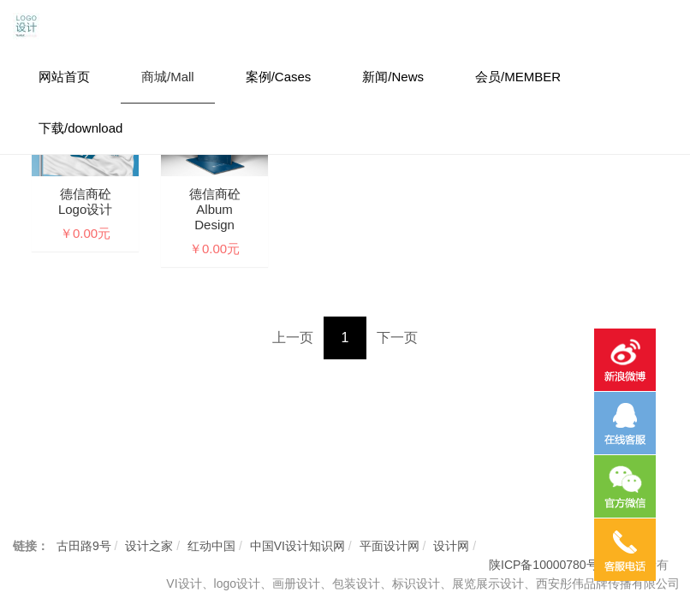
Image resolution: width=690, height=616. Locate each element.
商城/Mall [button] (168, 77)
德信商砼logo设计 (85, 201)
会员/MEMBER (518, 77)
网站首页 (64, 77)
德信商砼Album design (215, 209)
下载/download (80, 128)
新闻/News (393, 77)
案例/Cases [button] (279, 77)
